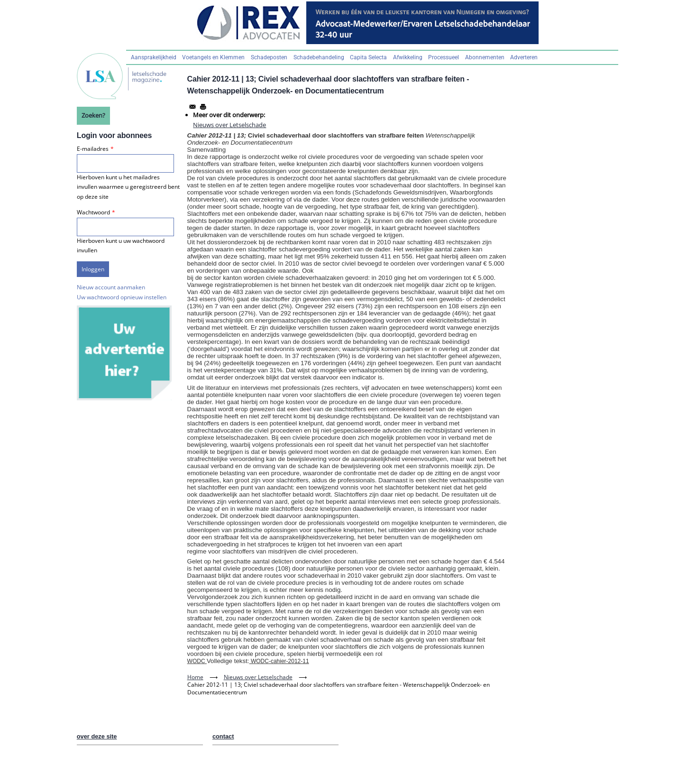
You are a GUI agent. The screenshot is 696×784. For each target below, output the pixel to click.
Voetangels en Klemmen (213, 57)
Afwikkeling (408, 57)
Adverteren (524, 57)
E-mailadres (93, 149)
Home (195, 677)
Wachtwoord (93, 212)
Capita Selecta (368, 57)
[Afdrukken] (203, 107)
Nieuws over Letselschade (229, 125)
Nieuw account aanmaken (111, 287)
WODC (197, 661)
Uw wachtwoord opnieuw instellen (122, 297)
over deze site (97, 736)
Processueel (444, 57)
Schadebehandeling (319, 57)
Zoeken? (93, 115)
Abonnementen (485, 57)
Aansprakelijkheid (154, 57)
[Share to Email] (192, 107)
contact (223, 736)
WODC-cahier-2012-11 (279, 661)
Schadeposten (269, 57)
